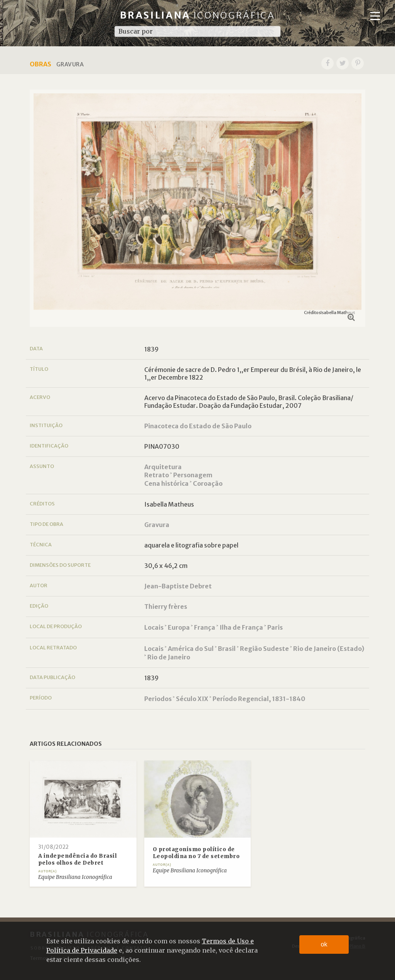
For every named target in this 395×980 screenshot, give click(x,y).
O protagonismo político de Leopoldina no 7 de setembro (196, 853)
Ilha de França (241, 627)
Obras (41, 64)
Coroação (208, 483)
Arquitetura (163, 467)
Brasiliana (198, 15)
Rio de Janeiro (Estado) (329, 649)
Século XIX (192, 699)
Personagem (193, 475)
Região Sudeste (264, 649)
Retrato (157, 475)
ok (324, 944)
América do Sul (191, 649)
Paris (275, 627)
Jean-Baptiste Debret (178, 586)
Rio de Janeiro (169, 657)
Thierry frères (166, 607)
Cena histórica (166, 483)
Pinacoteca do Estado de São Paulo (198, 426)
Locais (154, 627)
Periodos (158, 699)
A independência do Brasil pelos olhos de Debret (78, 859)
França (205, 627)
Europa (179, 627)
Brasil (227, 649)
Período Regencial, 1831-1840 (259, 699)
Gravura (157, 525)
